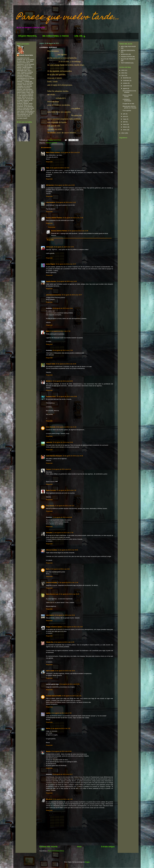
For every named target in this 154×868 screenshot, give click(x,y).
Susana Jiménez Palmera (54, 218)
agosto (125, 88)
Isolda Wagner (51, 264)
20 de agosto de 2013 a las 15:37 (72, 295)
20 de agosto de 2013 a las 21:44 (66, 427)
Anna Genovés (51, 427)
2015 (123, 70)
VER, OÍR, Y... (80, 36)
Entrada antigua (108, 847)
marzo (125, 124)
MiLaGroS (49, 799)
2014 (123, 73)
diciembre (126, 78)
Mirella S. (49, 381)
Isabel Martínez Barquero (54, 456)
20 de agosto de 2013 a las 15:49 (63, 308)
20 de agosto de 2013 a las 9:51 (60, 168)
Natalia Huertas (51, 281)
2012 (123, 133)
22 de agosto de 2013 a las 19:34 (65, 615)
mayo (125, 119)
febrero (125, 127)
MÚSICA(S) (124, 54)
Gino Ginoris (50, 506)
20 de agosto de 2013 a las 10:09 (64, 185)
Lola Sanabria (50, 202)
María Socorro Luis (52, 594)
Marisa (48, 728)
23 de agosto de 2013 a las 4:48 (73, 627)
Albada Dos (50, 642)
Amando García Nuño (26, 55)
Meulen (48, 751)
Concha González (52, 582)
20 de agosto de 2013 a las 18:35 (63, 381)
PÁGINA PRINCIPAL (27, 36)
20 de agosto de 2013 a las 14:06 (67, 281)
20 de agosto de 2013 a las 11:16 (66, 202)
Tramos (48, 469)
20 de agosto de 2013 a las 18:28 (66, 364)
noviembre (126, 81)
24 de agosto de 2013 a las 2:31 (72, 696)
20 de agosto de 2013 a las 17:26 (63, 350)
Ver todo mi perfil (22, 118)
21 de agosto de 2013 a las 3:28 (66, 490)
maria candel (50, 671)
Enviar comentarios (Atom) (56, 851)
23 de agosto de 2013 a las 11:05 (64, 642)
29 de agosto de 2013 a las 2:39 (63, 799)
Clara (48, 168)
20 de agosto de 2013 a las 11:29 (73, 218)
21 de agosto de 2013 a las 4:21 (65, 506)
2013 (123, 76)
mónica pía (50, 247)
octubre (125, 83)
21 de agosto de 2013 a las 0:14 (61, 469)
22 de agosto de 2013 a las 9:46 (60, 569)
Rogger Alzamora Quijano (54, 627)
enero (125, 130)
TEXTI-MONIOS (126, 63)
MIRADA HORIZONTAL (128, 50)
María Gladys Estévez (53, 152)
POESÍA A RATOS (51, 143)
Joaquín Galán (51, 364)
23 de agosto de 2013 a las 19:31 (65, 671)
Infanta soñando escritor (127, 96)
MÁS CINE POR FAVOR (128, 46)
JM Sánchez (50, 185)
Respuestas (52, 227)
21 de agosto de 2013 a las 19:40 (68, 550)
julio (124, 114)
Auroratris (49, 533)
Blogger (87, 862)
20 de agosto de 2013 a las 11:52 (64, 247)
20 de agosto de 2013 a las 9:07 (70, 152)
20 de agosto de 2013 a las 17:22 (60, 331)
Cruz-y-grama (127, 110)
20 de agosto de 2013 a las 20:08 (67, 396)
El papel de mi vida (128, 104)
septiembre (127, 86)
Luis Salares (50, 615)
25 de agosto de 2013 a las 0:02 (61, 728)
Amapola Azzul (51, 396)
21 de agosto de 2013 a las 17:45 (63, 533)
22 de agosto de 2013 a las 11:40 (68, 582)
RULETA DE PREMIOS (128, 59)
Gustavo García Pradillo (54, 696)
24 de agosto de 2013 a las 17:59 (61, 713)
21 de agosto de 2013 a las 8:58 (62, 517)
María (48, 331)
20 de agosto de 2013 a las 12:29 (78, 231)
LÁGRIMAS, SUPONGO (127, 100)
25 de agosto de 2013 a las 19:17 (63, 774)
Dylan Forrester (51, 490)
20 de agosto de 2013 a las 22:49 (63, 442)
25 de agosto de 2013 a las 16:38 (61, 751)
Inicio (79, 847)
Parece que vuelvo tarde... (68, 17)
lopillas (48, 713)
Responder (49, 162)
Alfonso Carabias (52, 550)
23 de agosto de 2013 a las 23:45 (69, 684)
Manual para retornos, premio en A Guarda (129, 107)
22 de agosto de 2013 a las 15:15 (69, 594)
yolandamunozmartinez (54, 295)
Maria (48, 569)
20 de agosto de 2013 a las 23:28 (73, 456)
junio (125, 116)
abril (124, 122)
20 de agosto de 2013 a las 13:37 (66, 264)
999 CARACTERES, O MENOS (55, 36)
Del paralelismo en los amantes (129, 92)
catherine (49, 442)
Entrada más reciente (48, 847)
